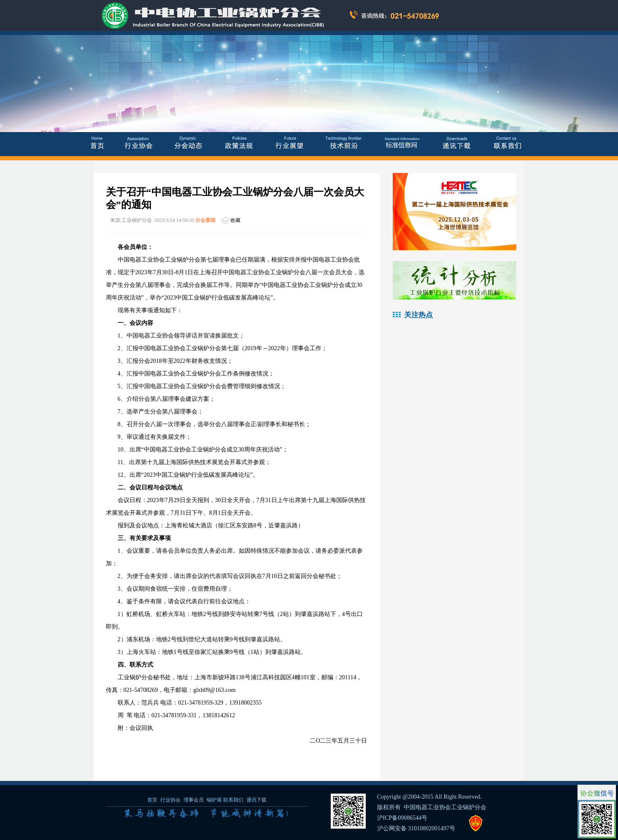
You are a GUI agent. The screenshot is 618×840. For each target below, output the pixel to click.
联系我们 (233, 800)
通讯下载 (256, 800)
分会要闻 (205, 220)
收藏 (235, 220)
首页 (152, 800)
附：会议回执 (135, 728)
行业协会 (170, 800)
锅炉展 (214, 800)
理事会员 (194, 800)
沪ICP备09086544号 (402, 818)
